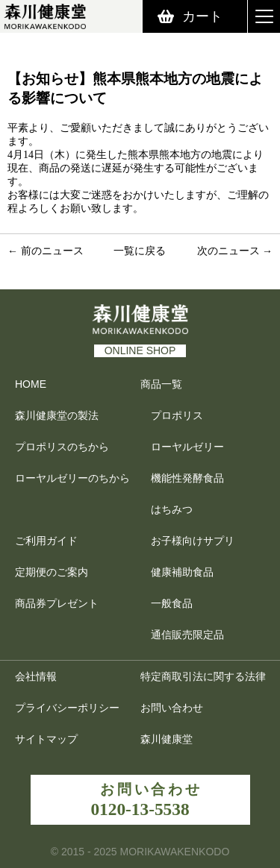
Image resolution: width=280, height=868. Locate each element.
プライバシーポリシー (67, 708)
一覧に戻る (140, 251)
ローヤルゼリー (187, 447)
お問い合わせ (172, 708)
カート (202, 16)
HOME (31, 384)
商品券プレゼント (57, 603)
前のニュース (52, 251)
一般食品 (172, 603)
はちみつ (172, 509)
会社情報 (36, 676)
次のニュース (228, 251)
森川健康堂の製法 (57, 415)
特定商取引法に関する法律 (203, 676)
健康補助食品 (182, 572)
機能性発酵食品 (187, 478)
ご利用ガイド (46, 541)
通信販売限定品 (187, 635)
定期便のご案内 (52, 572)
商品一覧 (161, 384)
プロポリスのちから (62, 447)
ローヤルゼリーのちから (72, 478)
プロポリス (177, 415)
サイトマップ (46, 739)
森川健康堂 (174, 739)
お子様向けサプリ (193, 541)
